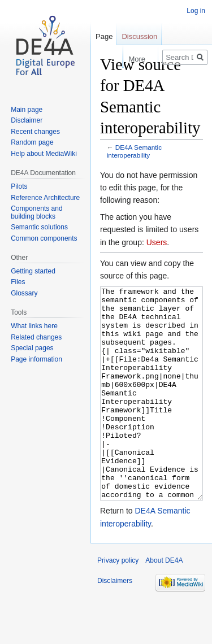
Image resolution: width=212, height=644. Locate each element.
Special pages (32, 348)
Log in (196, 11)
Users (157, 242)
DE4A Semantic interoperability (134, 151)
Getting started (33, 271)
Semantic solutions (39, 227)
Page (104, 36)
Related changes (36, 337)
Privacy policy (118, 603)
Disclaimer (27, 120)
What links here (34, 326)
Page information (36, 359)
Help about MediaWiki (44, 154)
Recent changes (35, 132)
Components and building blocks (36, 212)
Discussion (139, 36)
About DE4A (164, 603)
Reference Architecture (45, 198)
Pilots (19, 186)
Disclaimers (115, 623)
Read (111, 59)
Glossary (24, 293)
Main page (27, 110)
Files (18, 282)
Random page (32, 142)
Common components (44, 238)
